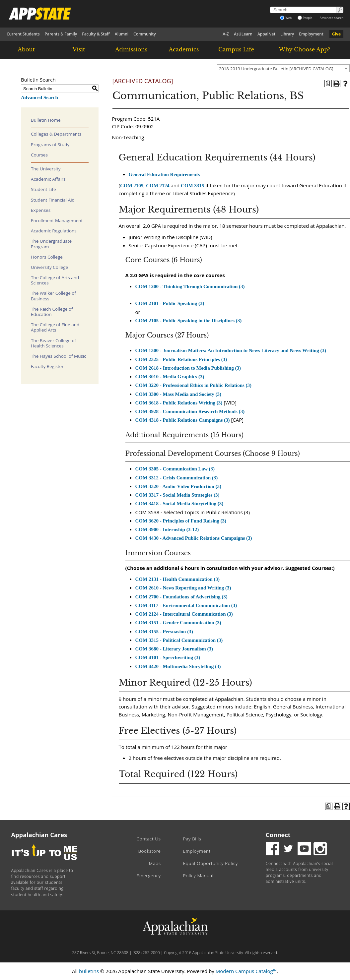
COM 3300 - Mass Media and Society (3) (178, 394)
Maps (155, 863)
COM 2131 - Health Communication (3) (178, 579)
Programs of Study (50, 145)
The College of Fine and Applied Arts (55, 327)
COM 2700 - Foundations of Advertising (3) (181, 597)
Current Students (23, 34)
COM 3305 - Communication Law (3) (175, 469)
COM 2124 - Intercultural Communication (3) (184, 614)
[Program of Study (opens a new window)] (328, 84)
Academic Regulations (54, 231)
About (26, 49)
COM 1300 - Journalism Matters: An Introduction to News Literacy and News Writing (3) (231, 350)
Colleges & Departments (56, 134)
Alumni (122, 34)
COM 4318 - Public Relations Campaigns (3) (183, 420)
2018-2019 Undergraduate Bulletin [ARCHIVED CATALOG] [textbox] (276, 69)
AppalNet (266, 34)
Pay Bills (192, 839)
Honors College (47, 257)
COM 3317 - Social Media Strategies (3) (177, 495)
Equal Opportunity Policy (210, 863)
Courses (39, 155)
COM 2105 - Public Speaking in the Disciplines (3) (189, 321)
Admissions (131, 49)
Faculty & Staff (96, 34)
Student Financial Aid (53, 200)
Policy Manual (198, 876)
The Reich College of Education (52, 312)
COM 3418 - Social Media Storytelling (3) (179, 504)
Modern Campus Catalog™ (246, 971)
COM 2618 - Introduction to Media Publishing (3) (188, 368)
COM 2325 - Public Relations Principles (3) (181, 359)
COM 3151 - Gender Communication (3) (178, 623)
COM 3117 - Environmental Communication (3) (186, 605)
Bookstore (149, 851)
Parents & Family (61, 34)
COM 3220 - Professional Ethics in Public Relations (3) (194, 385)
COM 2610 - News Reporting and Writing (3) (183, 588)
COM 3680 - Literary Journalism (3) (174, 649)
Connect (278, 835)
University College (49, 267)
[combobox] (283, 68)
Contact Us (149, 839)
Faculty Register (47, 366)
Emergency (149, 876)
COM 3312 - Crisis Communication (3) (177, 478)
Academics (184, 49)
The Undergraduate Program (51, 244)
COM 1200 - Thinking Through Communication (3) (190, 286)
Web (286, 18)
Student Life (43, 189)
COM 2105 (132, 186)
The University (46, 169)
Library (287, 34)
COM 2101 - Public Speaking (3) (170, 303)
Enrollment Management (57, 220)
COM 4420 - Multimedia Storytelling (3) (178, 666)
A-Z (226, 34)
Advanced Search (39, 97)
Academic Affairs (48, 179)
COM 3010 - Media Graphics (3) (170, 377)
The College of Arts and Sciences (55, 280)
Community (145, 34)
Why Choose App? (305, 49)
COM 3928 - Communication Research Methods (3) (190, 411)
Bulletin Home (46, 120)
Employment (311, 34)
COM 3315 (192, 186)
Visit (79, 49)
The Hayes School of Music (59, 356)
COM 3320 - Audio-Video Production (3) (178, 486)
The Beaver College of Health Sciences (53, 343)
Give (336, 34)
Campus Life (236, 49)
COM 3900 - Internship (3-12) (167, 529)
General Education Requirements (164, 174)
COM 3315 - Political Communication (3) (179, 640)
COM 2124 (158, 186)
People (305, 18)
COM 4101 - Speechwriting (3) (168, 657)
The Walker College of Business (53, 296)
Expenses (41, 210)
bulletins (89, 971)
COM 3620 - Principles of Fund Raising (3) (181, 521)
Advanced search (332, 18)
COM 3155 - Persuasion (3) (164, 632)
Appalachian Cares (39, 835)
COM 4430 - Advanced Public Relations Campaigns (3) (194, 538)
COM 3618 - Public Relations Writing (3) (179, 403)
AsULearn (243, 34)
